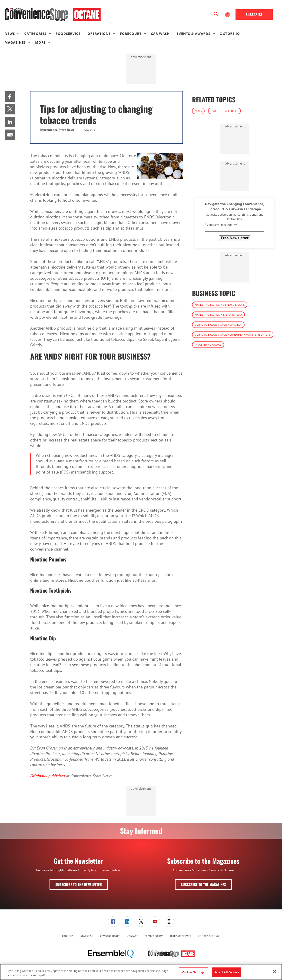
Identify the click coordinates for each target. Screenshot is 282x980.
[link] (10, 96)
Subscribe (254, 14)
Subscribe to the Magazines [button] (203, 884)
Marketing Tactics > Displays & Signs (220, 305)
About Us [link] (68, 936)
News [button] (10, 34)
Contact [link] (133, 936)
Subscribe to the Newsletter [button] (79, 884)
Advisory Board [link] (110, 936)
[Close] (275, 971)
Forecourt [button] (131, 34)
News (198, 111)
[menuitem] (14, 34)
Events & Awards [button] (194, 34)
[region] (141, 972)
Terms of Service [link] (181, 936)
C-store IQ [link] (230, 34)
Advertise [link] (87, 936)
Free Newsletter (235, 238)
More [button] (40, 42)
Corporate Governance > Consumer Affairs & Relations (233, 335)
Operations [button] (99, 34)
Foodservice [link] (68, 34)
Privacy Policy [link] (154, 936)
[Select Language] (228, 15)
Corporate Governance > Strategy (218, 325)
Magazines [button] (15, 42)
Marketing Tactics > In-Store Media (218, 315)
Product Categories (224, 111)
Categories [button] (35, 34)
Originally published (48, 776)
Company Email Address (221, 225)
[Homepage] (53, 15)
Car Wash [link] (160, 34)
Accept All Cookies (227, 972)
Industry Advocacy (208, 345)
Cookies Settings (209, 936)
